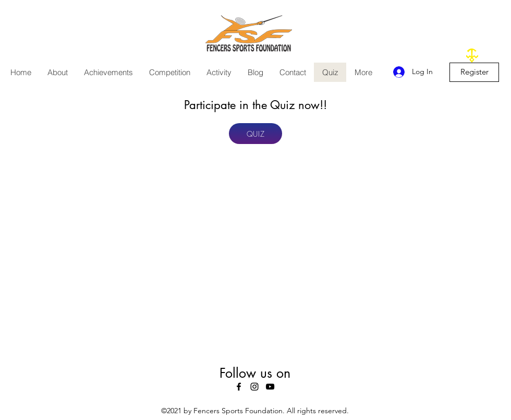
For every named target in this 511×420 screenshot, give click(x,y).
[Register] (474, 72)
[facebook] (239, 387)
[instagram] (254, 387)
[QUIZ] (256, 134)
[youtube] (270, 387)
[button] (57, 72)
